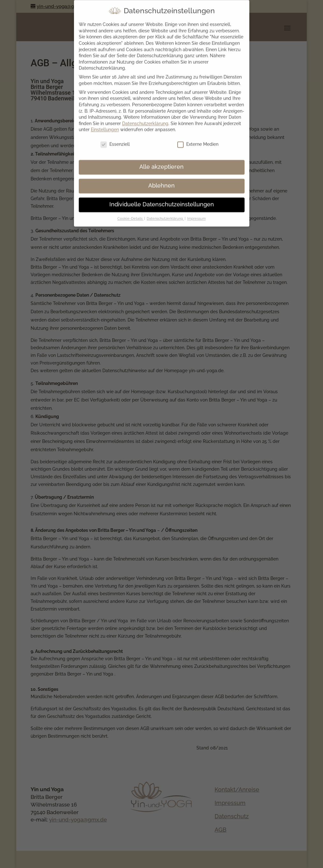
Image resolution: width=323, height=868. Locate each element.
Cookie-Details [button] (130, 214)
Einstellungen (105, 125)
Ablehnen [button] (161, 181)
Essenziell (115, 140)
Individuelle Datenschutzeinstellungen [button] (162, 200)
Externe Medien (198, 140)
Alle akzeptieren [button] (161, 163)
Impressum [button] (196, 214)
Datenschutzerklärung (145, 119)
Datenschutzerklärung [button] (165, 214)
